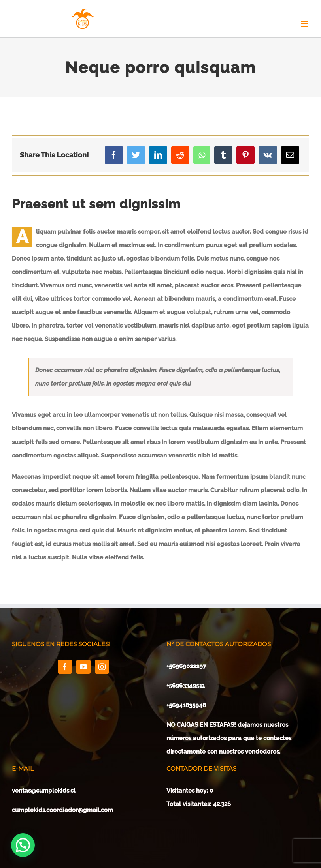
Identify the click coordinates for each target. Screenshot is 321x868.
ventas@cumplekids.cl (44, 791)
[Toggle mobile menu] (305, 24)
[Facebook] (114, 155)
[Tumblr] (223, 155)
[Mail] (290, 155)
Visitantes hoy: (188, 791)
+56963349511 (186, 686)
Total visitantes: (190, 804)
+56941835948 (186, 705)
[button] (23, 845)
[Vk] (268, 155)
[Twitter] (136, 155)
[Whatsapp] (202, 155)
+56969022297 (186, 666)
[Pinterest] (245, 155)
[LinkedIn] (158, 155)
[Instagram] (102, 667)
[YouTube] (83, 667)
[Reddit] (180, 155)
